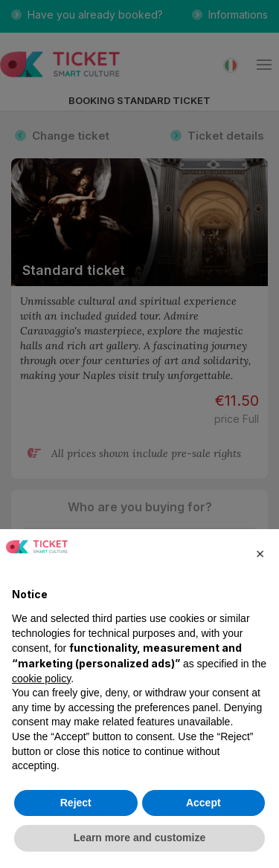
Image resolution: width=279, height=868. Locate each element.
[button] (260, 553)
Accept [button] (203, 803)
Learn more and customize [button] (139, 838)
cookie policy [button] (41, 678)
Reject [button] (76, 803)
